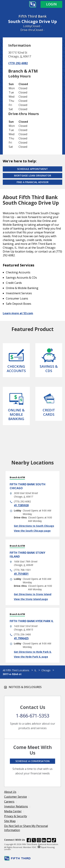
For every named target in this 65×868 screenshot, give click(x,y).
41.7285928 (21, 505)
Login (51, 4)
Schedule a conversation (32, 761)
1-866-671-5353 (33, 716)
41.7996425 (21, 638)
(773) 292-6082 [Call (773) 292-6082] (18, 63)
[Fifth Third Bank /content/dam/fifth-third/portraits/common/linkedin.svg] (44, 841)
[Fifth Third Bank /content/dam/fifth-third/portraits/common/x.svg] (34, 841)
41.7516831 (21, 574)
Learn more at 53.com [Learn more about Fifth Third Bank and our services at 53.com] (18, 313)
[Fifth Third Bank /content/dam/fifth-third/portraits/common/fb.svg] (29, 841)
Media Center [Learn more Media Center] (13, 811)
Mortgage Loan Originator (33, 175)
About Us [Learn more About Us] (10, 792)
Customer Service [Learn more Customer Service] (16, 797)
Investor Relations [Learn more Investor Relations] (16, 806)
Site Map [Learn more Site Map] (10, 821)
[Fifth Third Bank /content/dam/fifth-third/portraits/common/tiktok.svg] (54, 841)
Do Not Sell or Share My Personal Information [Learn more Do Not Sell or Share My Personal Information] (26, 828)
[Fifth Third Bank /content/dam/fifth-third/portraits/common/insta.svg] (39, 841)
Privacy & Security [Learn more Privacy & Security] (16, 816)
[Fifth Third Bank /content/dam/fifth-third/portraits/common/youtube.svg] (49, 841)
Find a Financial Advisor (33, 182)
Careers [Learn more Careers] (9, 802)
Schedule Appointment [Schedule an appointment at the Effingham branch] (32, 169)
